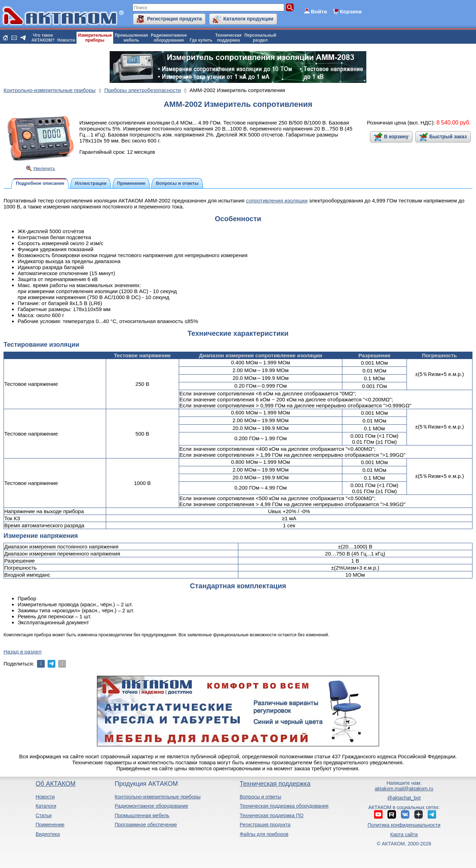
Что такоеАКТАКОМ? (43, 38)
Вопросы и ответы (261, 797)
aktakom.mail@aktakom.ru (404, 789)
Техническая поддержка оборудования (284, 806)
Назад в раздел (23, 652)
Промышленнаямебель (131, 38)
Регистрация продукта (174, 19)
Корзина (351, 11)
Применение (50, 825)
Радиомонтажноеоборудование (169, 38)
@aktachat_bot (404, 798)
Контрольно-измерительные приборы (158, 797)
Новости (66, 40)
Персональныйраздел (260, 38)
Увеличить (44, 168)
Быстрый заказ (448, 136)
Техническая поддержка (275, 784)
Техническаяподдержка (228, 38)
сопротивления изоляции (277, 201)
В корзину (396, 136)
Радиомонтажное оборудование (151, 806)
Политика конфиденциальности (404, 825)
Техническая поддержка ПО (272, 815)
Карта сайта (404, 834)
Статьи (44, 815)
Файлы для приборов (264, 834)
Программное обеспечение (146, 825)
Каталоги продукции (248, 19)
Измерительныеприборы (95, 38)
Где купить (201, 40)
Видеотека (48, 834)
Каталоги (46, 806)
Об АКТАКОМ (56, 784)
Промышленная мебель (142, 815)
